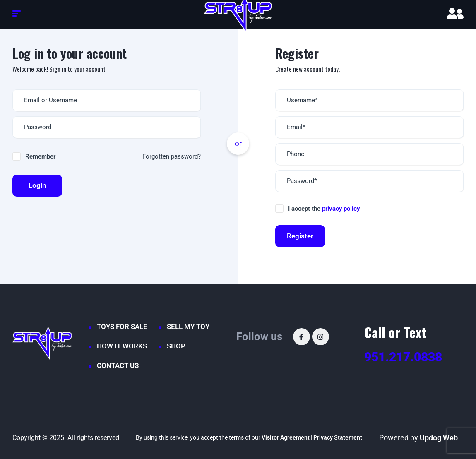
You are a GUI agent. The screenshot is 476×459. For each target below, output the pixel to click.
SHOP (176, 346)
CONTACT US (118, 365)
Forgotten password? (172, 156)
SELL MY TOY (188, 327)
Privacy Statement (338, 437)
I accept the (324, 209)
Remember (40, 156)
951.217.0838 (403, 357)
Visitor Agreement (286, 437)
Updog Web (439, 438)
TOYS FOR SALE (122, 327)
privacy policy (341, 209)
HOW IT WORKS (122, 346)
